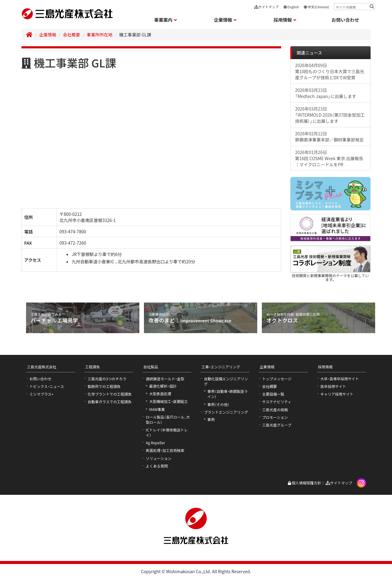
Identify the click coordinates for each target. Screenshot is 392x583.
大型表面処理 (160, 394)
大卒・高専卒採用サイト (340, 379)
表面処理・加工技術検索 (165, 450)
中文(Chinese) (316, 7)
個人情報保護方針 (304, 483)
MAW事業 (157, 409)
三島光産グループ (277, 425)
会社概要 (72, 35)
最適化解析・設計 (163, 386)
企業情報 (48, 35)
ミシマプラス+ (41, 394)
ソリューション (159, 458)
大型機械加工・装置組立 (168, 401)
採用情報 (325, 367)
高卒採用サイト (333, 386)
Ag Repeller (155, 443)
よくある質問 (157, 466)
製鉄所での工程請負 (104, 386)
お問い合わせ (345, 20)
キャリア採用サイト (337, 394)
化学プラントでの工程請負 (110, 394)
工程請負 (92, 367)
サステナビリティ (277, 402)
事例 (211, 419)
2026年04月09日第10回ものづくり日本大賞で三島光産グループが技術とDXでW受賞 (330, 71)
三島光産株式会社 (42, 367)
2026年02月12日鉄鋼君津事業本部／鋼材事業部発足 (330, 137)
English (291, 7)
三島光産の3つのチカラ (107, 379)
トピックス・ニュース (47, 386)
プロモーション (275, 417)
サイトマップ (266, 7)
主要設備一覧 (273, 394)
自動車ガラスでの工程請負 (110, 402)
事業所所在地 (100, 35)
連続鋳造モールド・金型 (165, 379)
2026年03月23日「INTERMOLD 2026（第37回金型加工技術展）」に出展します (330, 115)
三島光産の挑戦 (275, 410)
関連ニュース (309, 53)
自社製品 (151, 367)
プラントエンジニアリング (226, 412)
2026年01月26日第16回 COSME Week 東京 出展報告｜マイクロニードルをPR (329, 158)
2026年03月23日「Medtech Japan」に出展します (326, 93)
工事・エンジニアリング (221, 367)
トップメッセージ (277, 379)
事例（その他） (218, 404)
